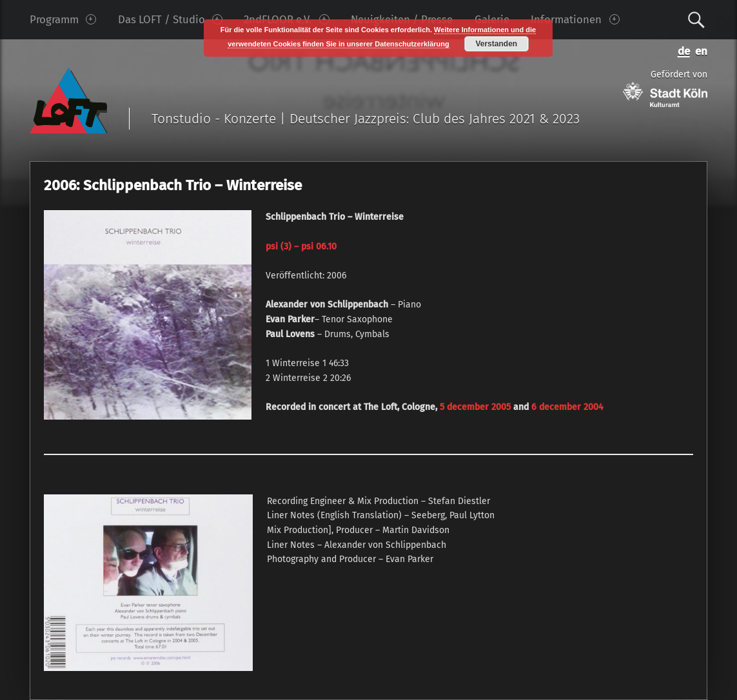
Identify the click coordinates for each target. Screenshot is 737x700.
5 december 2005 (474, 407)
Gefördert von (665, 88)
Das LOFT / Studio (170, 19)
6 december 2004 (567, 407)
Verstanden (496, 44)
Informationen (575, 19)
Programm (63, 19)
